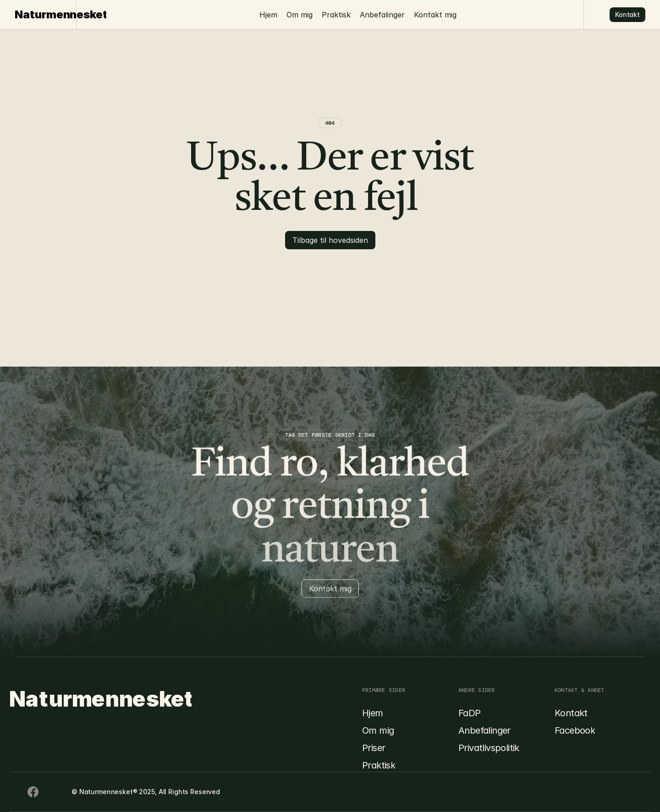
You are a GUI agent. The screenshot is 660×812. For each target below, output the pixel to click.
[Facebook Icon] (15, 792)
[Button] (627, 15)
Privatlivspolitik (489, 748)
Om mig (300, 15)
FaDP (470, 713)
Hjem (268, 15)
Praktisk (336, 15)
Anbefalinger (382, 15)
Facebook (575, 730)
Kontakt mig (435, 15)
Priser (374, 748)
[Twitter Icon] (51, 792)
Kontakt (571, 713)
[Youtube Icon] (33, 792)
